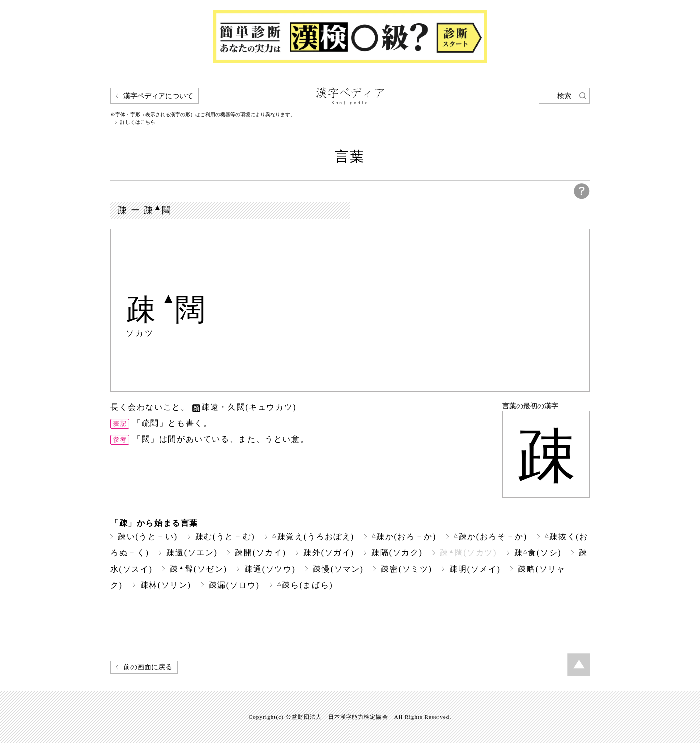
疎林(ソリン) (166, 585)
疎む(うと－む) (225, 537)
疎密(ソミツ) (406, 569)
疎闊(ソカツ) (468, 553)
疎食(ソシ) (538, 553)
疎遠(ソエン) (192, 553)
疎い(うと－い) (148, 537)
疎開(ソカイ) (260, 553)
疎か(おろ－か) (404, 537)
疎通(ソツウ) (270, 569)
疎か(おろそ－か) (491, 537)
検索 (564, 96)
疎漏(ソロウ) (234, 585)
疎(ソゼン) (198, 569)
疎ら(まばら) (305, 585)
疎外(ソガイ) (329, 553)
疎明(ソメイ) (475, 569)
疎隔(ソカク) (397, 553)
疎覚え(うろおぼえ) (313, 537)
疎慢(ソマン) (338, 569)
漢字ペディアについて (158, 96)
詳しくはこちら (138, 122)
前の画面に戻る (148, 667)
